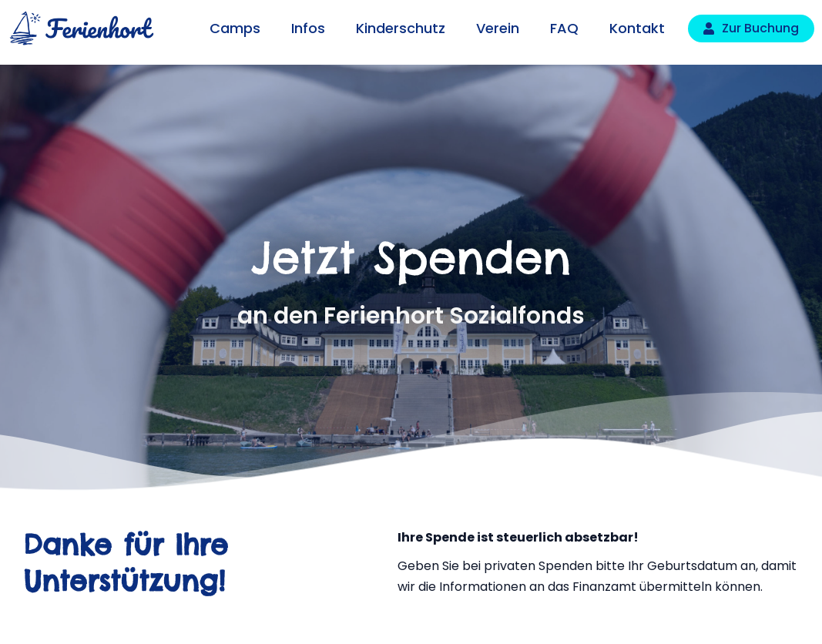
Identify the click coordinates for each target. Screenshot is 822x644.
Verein (498, 28)
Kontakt (637, 28)
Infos (308, 28)
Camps (235, 28)
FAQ (564, 28)
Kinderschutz (401, 28)
